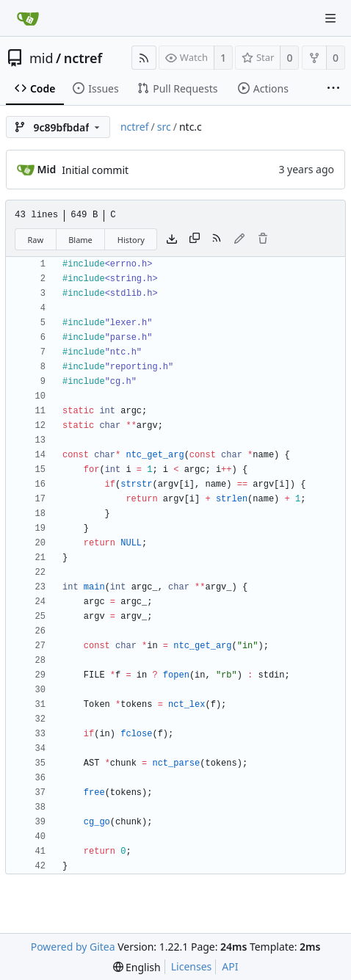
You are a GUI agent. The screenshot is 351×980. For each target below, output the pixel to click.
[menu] (137, 967)
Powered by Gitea (73, 947)
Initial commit (95, 170)
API (230, 966)
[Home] (28, 18)
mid (41, 58)
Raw (36, 240)
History (131, 240)
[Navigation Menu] (330, 18)
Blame (80, 240)
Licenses (192, 966)
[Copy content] (195, 239)
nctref (83, 58)
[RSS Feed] (144, 58)
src (164, 127)
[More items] (333, 89)
